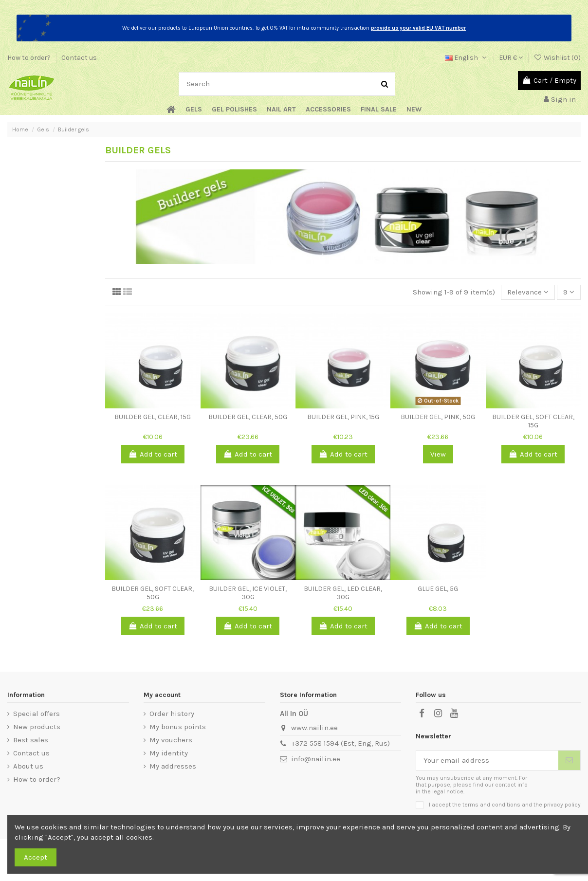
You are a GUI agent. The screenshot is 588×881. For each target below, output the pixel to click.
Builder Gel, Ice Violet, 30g (248, 593)
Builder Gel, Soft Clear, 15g (533, 421)
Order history (172, 714)
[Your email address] (487, 761)
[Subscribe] (569, 761)
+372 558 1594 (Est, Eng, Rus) (340, 743)
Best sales (31, 740)
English (467, 58)
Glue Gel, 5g (438, 589)
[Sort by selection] (528, 292)
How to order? (30, 58)
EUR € (511, 58)
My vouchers (171, 740)
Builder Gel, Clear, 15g (153, 417)
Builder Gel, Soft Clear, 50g (153, 593)
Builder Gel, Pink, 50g (438, 417)
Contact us (79, 58)
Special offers (37, 714)
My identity (169, 753)
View (438, 454)
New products (37, 727)
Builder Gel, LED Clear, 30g (343, 593)
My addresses (173, 766)
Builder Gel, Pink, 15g (343, 417)
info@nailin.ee (316, 759)
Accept (36, 857)
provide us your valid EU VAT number (418, 28)
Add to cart (153, 454)
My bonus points (178, 727)
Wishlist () (557, 58)
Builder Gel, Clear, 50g (248, 417)
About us (28, 766)
